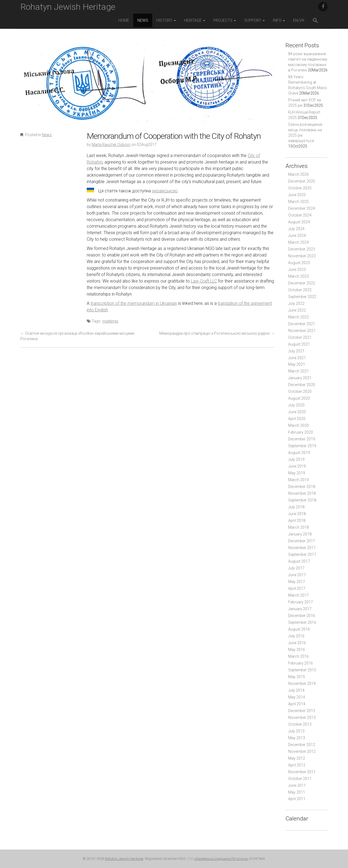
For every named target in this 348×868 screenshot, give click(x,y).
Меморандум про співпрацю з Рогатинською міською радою (217, 333)
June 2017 (297, 575)
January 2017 (300, 609)
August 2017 (299, 561)
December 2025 (302, 181)
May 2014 (297, 697)
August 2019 (299, 453)
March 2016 (299, 656)
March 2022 (299, 317)
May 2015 (297, 677)
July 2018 (296, 507)
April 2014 (297, 704)
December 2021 (302, 324)
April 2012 (297, 765)
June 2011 (297, 785)
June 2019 (297, 466)
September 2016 (302, 622)
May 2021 (297, 364)
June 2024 (297, 236)
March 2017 (299, 595)
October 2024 (300, 215)
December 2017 (302, 541)
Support (254, 20)
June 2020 (297, 412)
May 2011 (297, 792)
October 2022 (300, 290)
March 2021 (299, 371)
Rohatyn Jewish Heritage (68, 7)
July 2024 (296, 229)
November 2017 (302, 548)
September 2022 (302, 297)
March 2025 (299, 202)
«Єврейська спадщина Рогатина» (221, 859)
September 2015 (302, 670)
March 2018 (299, 527)
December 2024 (302, 208)
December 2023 (302, 249)
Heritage (195, 20)
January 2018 (300, 534)
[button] (315, 21)
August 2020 (299, 398)
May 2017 (297, 582)
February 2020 (301, 432)
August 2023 (299, 263)
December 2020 (302, 385)
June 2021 (297, 358)
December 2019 (302, 439)
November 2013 (302, 717)
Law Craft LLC (204, 281)
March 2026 (299, 174)
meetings (110, 321)
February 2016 (301, 663)
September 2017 (302, 554)
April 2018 (297, 521)
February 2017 (301, 602)
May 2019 (297, 473)
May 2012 (297, 758)
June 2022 (297, 310)
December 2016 (302, 616)
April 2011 (297, 799)
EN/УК (299, 20)
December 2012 (302, 745)
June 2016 (297, 643)
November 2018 (302, 493)
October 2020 (300, 391)
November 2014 (302, 684)
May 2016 (297, 650)
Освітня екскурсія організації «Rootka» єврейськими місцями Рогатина (77, 336)
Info (279, 20)
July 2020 (296, 405)
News (143, 20)
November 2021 (302, 331)
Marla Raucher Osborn (111, 145)
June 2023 (297, 270)
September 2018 (302, 500)
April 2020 (297, 419)
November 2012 (302, 751)
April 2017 (297, 588)
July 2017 (296, 568)
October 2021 (300, 337)
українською (165, 191)
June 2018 (297, 514)
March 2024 (299, 242)
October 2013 (300, 724)
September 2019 (302, 446)
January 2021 (300, 378)
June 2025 (297, 195)
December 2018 (302, 487)
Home (124, 20)
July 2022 (296, 303)
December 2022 (302, 283)
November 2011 (302, 772)
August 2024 (299, 222)
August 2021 (299, 344)
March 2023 (299, 276)
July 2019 (296, 459)
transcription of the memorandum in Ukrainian (134, 303)
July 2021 (296, 351)
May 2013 (297, 738)
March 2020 (299, 425)
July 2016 (296, 636)
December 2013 (302, 711)
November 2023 (302, 256)
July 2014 (296, 690)
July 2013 (296, 731)
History (166, 20)
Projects (225, 20)
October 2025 (300, 188)
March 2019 (299, 480)
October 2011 (300, 779)
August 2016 (299, 629)
